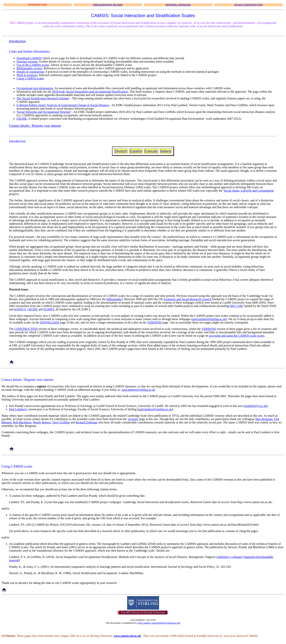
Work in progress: (27, 75)
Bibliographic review (29, 68)
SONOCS (20, 309)
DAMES (49, 309)
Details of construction (30, 72)
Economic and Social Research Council (187, 299)
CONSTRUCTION (26, 329)
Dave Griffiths (61, 422)
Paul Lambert (144, 623)
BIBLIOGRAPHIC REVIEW (108, 5)
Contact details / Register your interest (35, 126)
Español (136, 151)
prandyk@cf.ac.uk (256, 406)
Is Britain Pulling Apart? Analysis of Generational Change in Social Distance (63, 105)
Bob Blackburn (22, 422)
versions (133, 419)
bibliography (114, 299)
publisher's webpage (230, 557)
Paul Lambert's (18, 409)
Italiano (166, 151)
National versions (27, 62)
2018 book (59, 92)
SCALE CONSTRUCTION (248, 5)
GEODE (32, 309)
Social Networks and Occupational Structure (44, 112)
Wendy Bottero (42, 422)
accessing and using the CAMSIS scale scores (237, 336)
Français (151, 151)
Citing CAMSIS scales (30, 78)
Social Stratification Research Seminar (46, 98)
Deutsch (121, 151)
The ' (20, 98)
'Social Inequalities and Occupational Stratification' (97, 92)
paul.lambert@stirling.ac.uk (209, 319)
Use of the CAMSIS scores (33, 65)
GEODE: (22, 119)
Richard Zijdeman (87, 422)
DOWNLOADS (50, 322)
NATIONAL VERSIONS (178, 5)
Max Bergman (264, 419)
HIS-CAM (236, 306)
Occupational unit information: (35, 88)
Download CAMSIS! (29, 58)
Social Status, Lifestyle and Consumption (249, 191)
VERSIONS (155, 322)
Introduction (17, 41)
